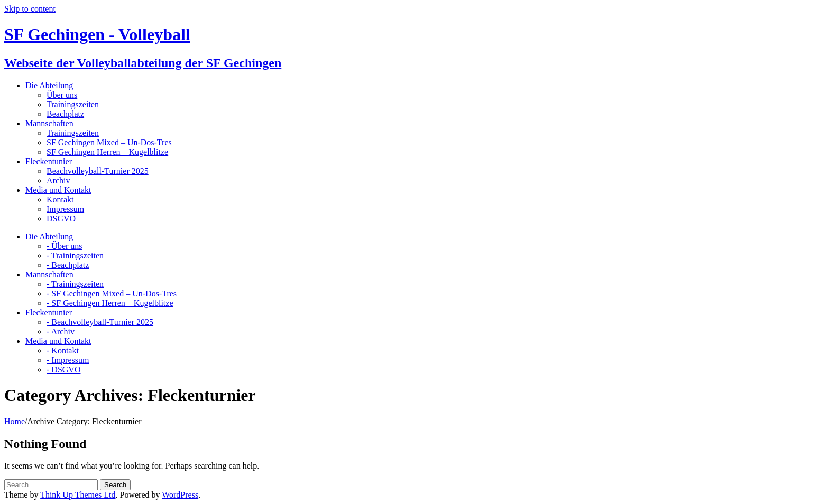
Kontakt (60, 199)
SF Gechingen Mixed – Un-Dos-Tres (109, 142)
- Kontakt (63, 351)
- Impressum (68, 360)
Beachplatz (65, 114)
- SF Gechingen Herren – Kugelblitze (110, 303)
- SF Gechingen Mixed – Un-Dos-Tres (112, 293)
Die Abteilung (49, 85)
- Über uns (65, 246)
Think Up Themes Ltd (78, 495)
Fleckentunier (49, 161)
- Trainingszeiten (75, 255)
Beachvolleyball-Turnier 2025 (98, 171)
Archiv (58, 180)
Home (15, 421)
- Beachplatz (68, 265)
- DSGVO (63, 370)
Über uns (62, 95)
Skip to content (30, 9)
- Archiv (61, 332)
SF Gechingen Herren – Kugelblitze (107, 152)
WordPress (180, 495)
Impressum (65, 209)
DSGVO (61, 218)
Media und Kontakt (58, 190)
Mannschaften (49, 123)
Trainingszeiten (73, 104)
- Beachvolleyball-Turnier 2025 (100, 322)
